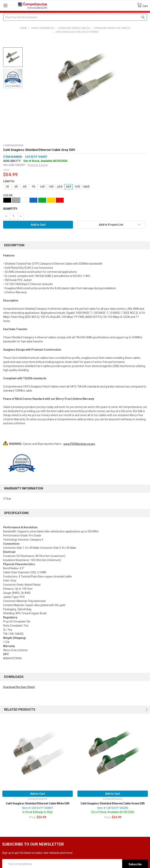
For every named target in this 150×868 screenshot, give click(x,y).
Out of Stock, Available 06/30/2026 (113, 812)
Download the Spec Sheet (19, 687)
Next (146, 710)
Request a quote (38, 165)
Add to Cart (38, 794)
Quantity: (10, 209)
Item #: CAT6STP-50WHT (38, 808)
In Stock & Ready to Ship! (38, 812)
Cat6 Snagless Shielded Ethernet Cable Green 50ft (113, 803)
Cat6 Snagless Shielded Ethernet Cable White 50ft (38, 803)
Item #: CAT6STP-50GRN (113, 808)
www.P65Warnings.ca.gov (79, 444)
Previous (138, 710)
